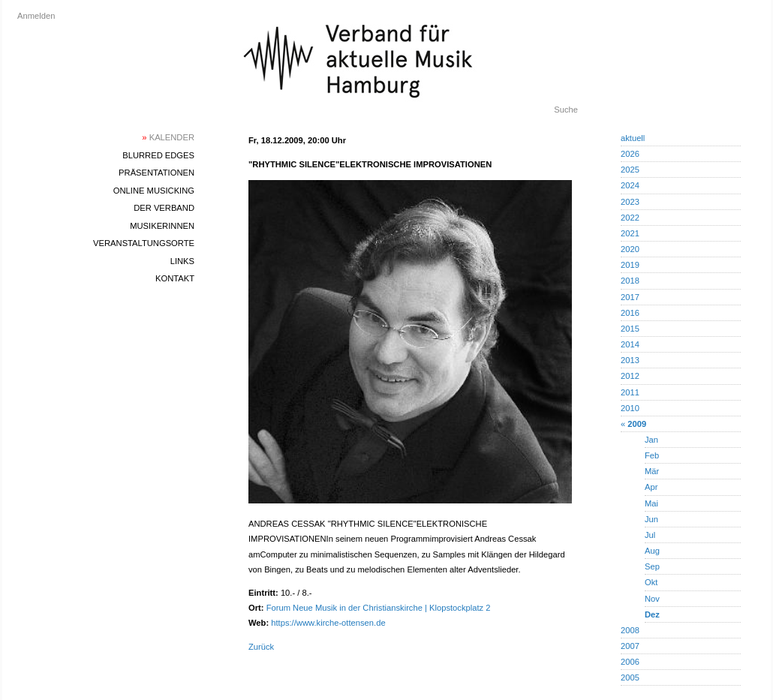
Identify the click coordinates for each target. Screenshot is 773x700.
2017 (630, 297)
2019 (630, 265)
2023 (630, 202)
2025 (630, 170)
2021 (630, 233)
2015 (630, 329)
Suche (566, 110)
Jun (651, 519)
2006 (630, 662)
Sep (652, 566)
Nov (652, 599)
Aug (652, 551)
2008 (630, 630)
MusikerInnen (162, 226)
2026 (630, 154)
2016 (630, 313)
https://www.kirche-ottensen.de (328, 623)
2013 (630, 360)
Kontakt (175, 278)
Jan (651, 440)
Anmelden (36, 16)
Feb (652, 455)
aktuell (633, 138)
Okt (651, 582)
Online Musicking (154, 191)
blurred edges (158, 155)
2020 (630, 249)
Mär (652, 471)
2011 (630, 392)
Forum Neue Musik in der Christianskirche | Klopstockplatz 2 (379, 608)
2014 (630, 344)
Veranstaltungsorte (144, 243)
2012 (630, 376)
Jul (650, 535)
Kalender (168, 137)
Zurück (261, 647)
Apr (651, 487)
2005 (630, 677)
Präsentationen (156, 173)
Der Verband (164, 208)
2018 (630, 281)
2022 (630, 218)
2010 (630, 408)
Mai (651, 503)
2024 (630, 185)
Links (182, 261)
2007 (630, 646)
